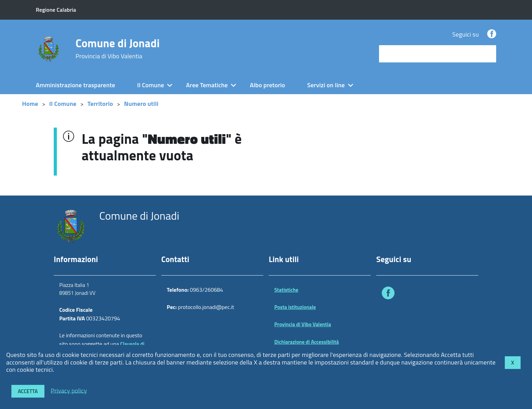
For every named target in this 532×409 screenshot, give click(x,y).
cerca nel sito (398, 54)
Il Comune (151, 85)
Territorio (100, 104)
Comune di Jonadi (117, 49)
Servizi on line (326, 85)
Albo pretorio (267, 85)
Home (30, 104)
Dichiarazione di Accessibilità (307, 342)
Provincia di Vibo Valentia (303, 324)
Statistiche (286, 290)
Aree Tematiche (207, 85)
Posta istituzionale (295, 307)
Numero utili (141, 104)
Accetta (28, 391)
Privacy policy (69, 390)
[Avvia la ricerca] (488, 54)
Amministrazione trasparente (75, 85)
